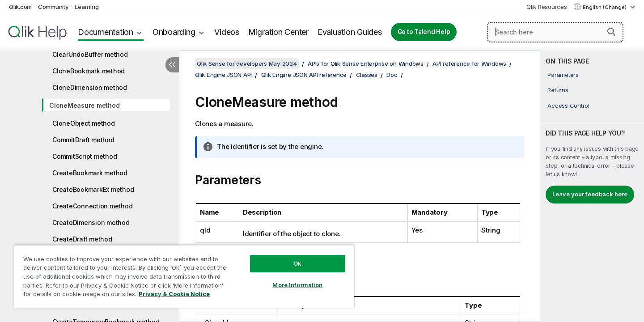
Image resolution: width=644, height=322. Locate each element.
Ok (297, 263)
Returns (558, 90)
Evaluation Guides (350, 32)
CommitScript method (85, 156)
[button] (611, 32)
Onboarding (174, 32)
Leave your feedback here (590, 194)
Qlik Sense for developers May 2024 (247, 64)
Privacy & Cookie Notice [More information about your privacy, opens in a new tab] (174, 294)
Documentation (106, 32)
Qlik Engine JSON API (223, 75)
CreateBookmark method (90, 173)
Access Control (568, 106)
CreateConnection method (92, 206)
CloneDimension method (90, 87)
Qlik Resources (547, 7)
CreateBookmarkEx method (93, 189)
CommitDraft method (83, 140)
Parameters (563, 75)
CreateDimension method (91, 222)
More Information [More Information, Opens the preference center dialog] (297, 285)
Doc (392, 75)
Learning (87, 7)
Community (53, 7)
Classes (367, 75)
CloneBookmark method (89, 71)
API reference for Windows (469, 64)
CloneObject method (84, 123)
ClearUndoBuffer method (90, 54)
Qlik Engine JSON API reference (304, 75)
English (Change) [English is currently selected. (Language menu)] (605, 7)
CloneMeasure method (84, 105)
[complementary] (592, 186)
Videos (227, 32)
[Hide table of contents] (172, 65)
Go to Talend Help (424, 32)
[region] (184, 276)
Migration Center (278, 32)
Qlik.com (20, 7)
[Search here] (555, 32)
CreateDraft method (82, 239)
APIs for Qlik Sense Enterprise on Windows (366, 64)
